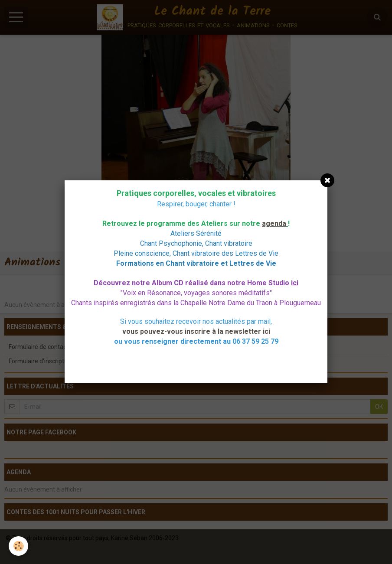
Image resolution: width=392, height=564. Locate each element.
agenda (274, 223)
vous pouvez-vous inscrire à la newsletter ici (196, 331)
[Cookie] (18, 546)
